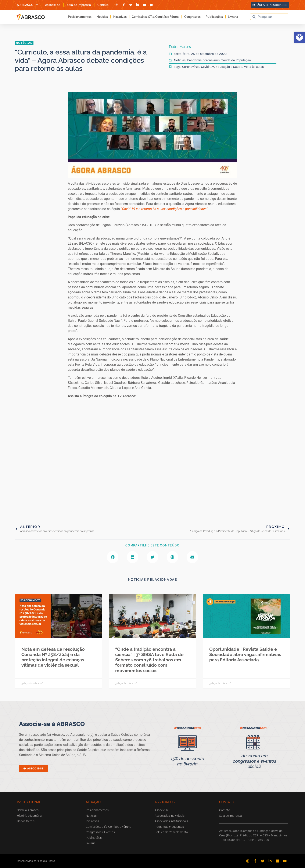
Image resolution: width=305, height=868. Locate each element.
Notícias (102, 17)
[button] (299, 37)
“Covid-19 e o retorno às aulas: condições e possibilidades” (164, 209)
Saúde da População (236, 60)
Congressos (192, 17)
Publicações (214, 17)
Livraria (233, 17)
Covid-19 (207, 67)
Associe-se (53, 5)
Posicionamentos (80, 17)
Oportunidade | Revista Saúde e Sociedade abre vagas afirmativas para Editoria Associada (245, 654)
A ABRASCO (28, 5)
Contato (103, 5)
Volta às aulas (254, 67)
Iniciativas (120, 17)
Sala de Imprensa (79, 5)
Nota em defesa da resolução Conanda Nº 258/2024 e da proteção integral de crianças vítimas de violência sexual (53, 657)
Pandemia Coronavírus (203, 60)
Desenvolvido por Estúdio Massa (36, 861)
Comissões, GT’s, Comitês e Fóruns (155, 17)
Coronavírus (191, 67)
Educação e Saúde (229, 67)
